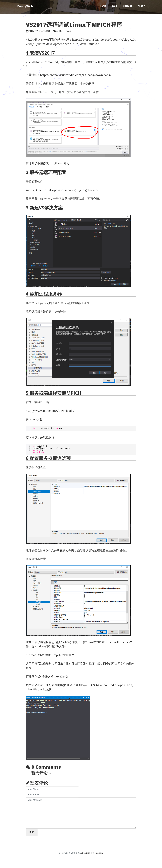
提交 (32, 832)
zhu (83, 853)
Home (103, 6)
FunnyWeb (25, 6)
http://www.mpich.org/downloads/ (50, 411)
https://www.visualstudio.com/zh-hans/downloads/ (76, 75)
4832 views (63, 31)
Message (128, 6)
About (141, 6)
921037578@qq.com (94, 853)
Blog (114, 6)
